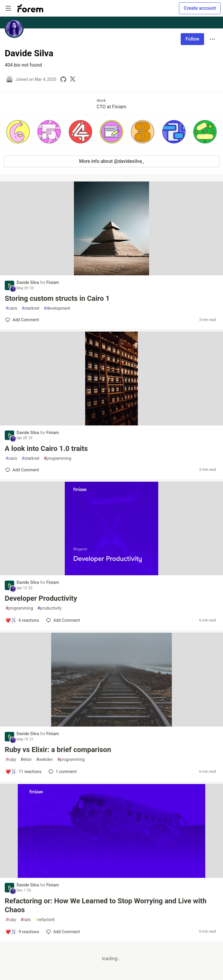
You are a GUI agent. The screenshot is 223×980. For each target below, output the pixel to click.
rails (26, 920)
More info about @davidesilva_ (111, 161)
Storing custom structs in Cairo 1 (57, 298)
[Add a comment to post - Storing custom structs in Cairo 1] (22, 320)
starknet (31, 308)
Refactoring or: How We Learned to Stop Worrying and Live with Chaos (106, 905)
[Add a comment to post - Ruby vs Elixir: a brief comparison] (23, 772)
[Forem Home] (30, 8)
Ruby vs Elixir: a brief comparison (58, 750)
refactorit (45, 920)
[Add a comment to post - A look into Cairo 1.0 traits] (22, 470)
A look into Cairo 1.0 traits (46, 449)
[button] (18, 132)
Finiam (53, 282)
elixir (26, 760)
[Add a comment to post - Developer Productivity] (22, 620)
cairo (12, 308)
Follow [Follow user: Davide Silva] (192, 39)
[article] (112, 274)
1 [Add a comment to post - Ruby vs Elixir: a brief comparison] (62, 772)
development (57, 308)
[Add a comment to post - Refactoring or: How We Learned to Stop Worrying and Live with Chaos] (22, 932)
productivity (50, 608)
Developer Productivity (41, 598)
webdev (44, 760)
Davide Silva (28, 282)
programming (58, 458)
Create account (200, 8)
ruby (11, 760)
